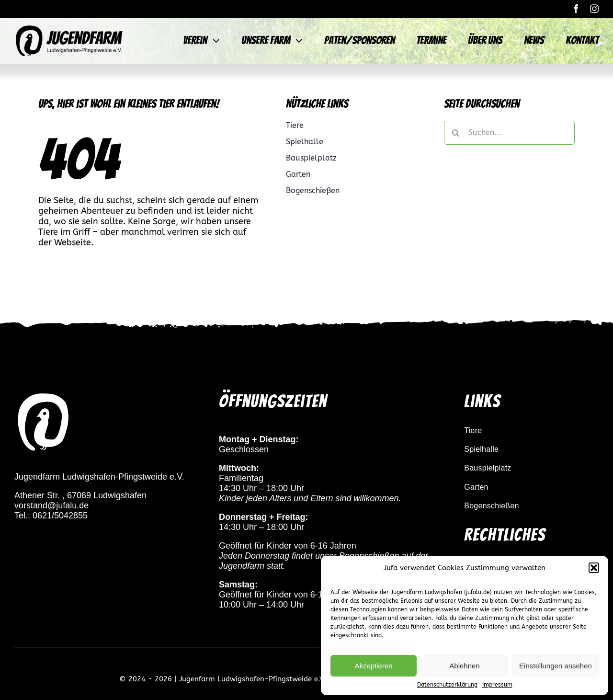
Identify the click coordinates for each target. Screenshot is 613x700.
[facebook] (576, 9)
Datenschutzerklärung (447, 685)
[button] (594, 568)
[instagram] (594, 9)
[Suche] (456, 133)
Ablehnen (464, 666)
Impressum (497, 685)
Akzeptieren (373, 666)
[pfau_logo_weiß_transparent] (43, 395)
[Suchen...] (509, 133)
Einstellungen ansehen (556, 666)
